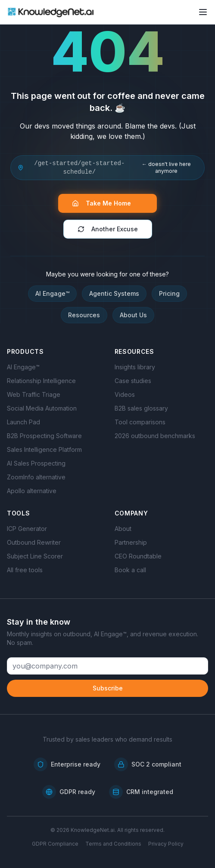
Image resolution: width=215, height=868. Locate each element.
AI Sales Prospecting (36, 463)
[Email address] (107, 666)
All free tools (25, 570)
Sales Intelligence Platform (44, 449)
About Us (133, 315)
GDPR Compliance (55, 844)
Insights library (135, 367)
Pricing (169, 293)
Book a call (130, 570)
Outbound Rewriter (34, 542)
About (123, 529)
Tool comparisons (140, 422)
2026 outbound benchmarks (155, 436)
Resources (84, 315)
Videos (125, 394)
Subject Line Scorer (35, 556)
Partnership (131, 542)
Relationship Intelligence (41, 381)
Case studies (133, 381)
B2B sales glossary (141, 408)
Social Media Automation (42, 408)
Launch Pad (23, 422)
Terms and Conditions (113, 844)
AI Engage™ (52, 293)
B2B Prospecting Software (44, 436)
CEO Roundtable (138, 556)
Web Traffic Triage (34, 394)
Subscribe (108, 688)
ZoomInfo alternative (36, 477)
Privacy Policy (166, 844)
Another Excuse (108, 229)
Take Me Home (106, 203)
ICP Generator (27, 529)
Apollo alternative (32, 491)
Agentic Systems (114, 293)
